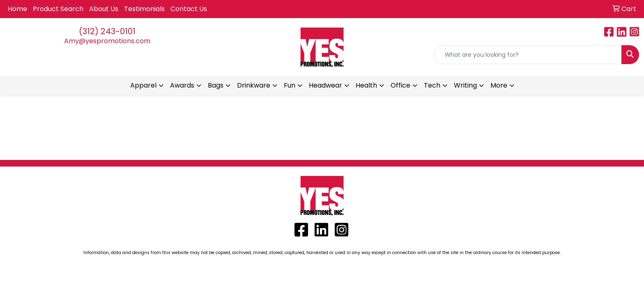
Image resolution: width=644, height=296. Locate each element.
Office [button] (400, 85)
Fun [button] (290, 85)
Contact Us (189, 9)
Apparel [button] (143, 85)
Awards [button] (182, 85)
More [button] (499, 85)
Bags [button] (216, 85)
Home (17, 9)
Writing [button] (465, 85)
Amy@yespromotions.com (107, 41)
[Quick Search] (528, 55)
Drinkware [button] (254, 85)
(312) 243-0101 (107, 31)
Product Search (58, 9)
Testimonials (144, 9)
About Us (104, 9)
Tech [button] (432, 85)
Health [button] (366, 85)
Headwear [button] (325, 85)
